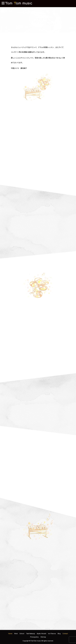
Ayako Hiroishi (41, 634)
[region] (38, 18)
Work (16, 634)
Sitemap (43, 637)
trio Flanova (52, 634)
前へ (2, 18)
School (22, 634)
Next (74, 18)
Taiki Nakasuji (30, 634)
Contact (65, 634)
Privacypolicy (34, 637)
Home (10, 634)
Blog (59, 634)
